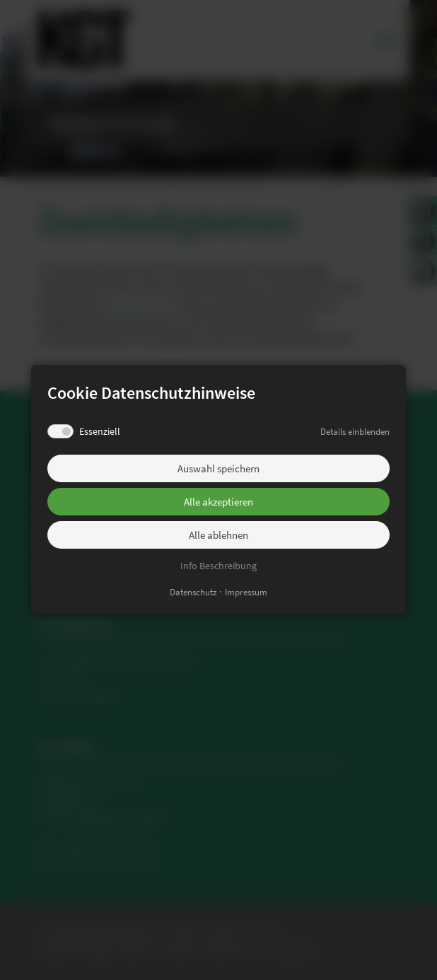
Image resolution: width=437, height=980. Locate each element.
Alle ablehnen (218, 535)
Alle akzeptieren (218, 502)
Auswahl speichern (218, 468)
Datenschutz (193, 593)
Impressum (246, 593)
